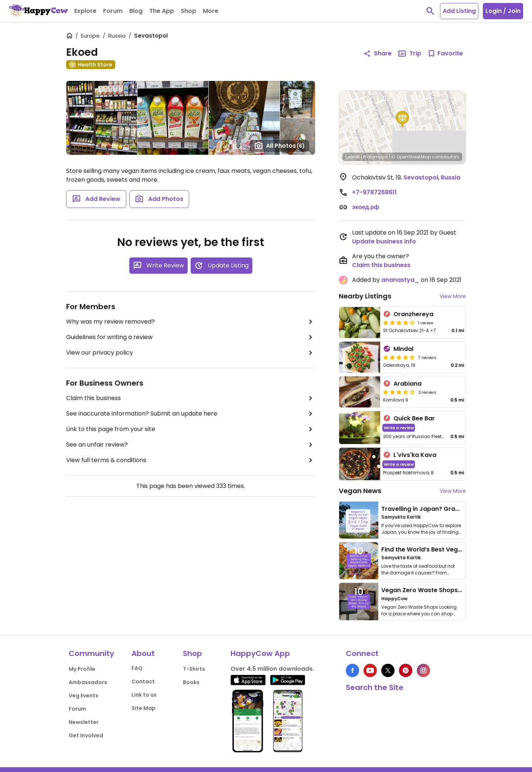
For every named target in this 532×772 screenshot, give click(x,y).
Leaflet (353, 157)
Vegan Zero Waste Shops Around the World (447, 590)
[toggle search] (430, 11)
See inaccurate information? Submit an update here (191, 414)
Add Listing (459, 11)
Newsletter (84, 722)
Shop (192, 653)
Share (378, 53)
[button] (402, 119)
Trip (409, 54)
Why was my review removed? (191, 322)
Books (191, 682)
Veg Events (83, 696)
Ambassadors (88, 682)
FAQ (137, 668)
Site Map (144, 708)
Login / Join (503, 11)
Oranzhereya (413, 314)
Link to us (144, 695)
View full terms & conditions (191, 460)
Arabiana (407, 384)
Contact (143, 682)
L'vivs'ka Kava (415, 455)
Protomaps (376, 157)
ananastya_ (400, 280)
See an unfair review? (191, 445)
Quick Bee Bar (414, 418)
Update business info (384, 241)
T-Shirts (194, 669)
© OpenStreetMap (411, 157)
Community (91, 653)
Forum (77, 709)
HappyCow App (260, 653)
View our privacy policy (191, 353)
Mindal (403, 349)
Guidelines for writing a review (191, 337)
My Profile (82, 669)
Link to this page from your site (191, 429)
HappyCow (394, 599)
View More (453, 296)
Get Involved (86, 735)
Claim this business (191, 398)
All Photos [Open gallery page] (279, 146)
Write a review (399, 428)
